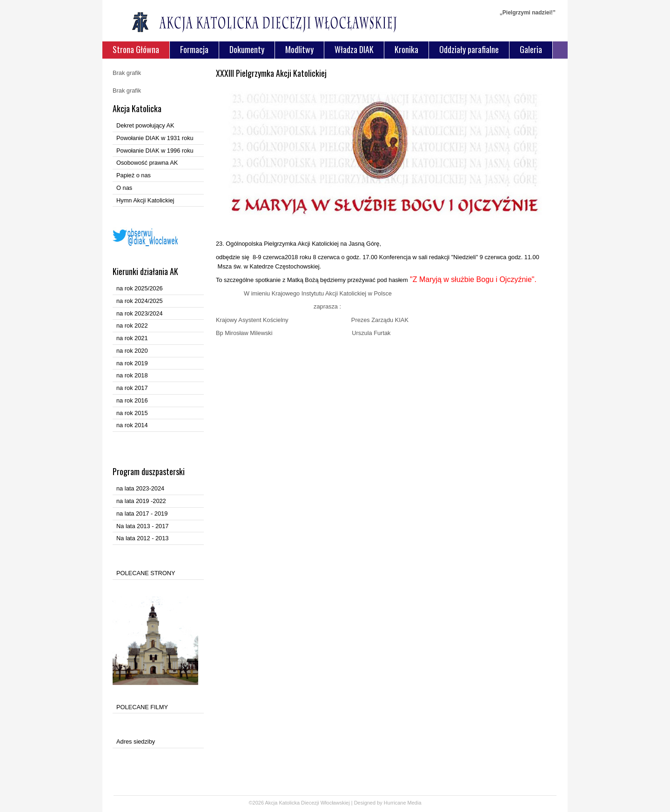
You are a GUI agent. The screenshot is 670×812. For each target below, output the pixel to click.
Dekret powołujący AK (145, 125)
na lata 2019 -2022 (141, 501)
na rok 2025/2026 (140, 288)
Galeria (531, 49)
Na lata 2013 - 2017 (142, 526)
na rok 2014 (132, 425)
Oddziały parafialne (469, 49)
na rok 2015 (132, 413)
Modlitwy (299, 49)
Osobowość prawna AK (147, 163)
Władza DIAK (354, 49)
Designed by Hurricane (381, 803)
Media (415, 803)
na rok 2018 (132, 375)
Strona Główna (136, 49)
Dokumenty (247, 49)
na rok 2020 (132, 351)
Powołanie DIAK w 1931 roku (155, 138)
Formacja (194, 49)
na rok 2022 (132, 325)
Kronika (406, 49)
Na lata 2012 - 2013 (142, 538)
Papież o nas (134, 175)
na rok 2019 (132, 363)
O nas (124, 188)
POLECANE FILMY (142, 707)
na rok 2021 (132, 338)
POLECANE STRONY (146, 573)
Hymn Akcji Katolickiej (145, 200)
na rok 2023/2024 (140, 313)
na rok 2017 (132, 388)
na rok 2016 (132, 400)
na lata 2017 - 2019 (142, 513)
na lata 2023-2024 (140, 488)
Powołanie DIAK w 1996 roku (155, 151)
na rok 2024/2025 (140, 301)
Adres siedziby (136, 742)
